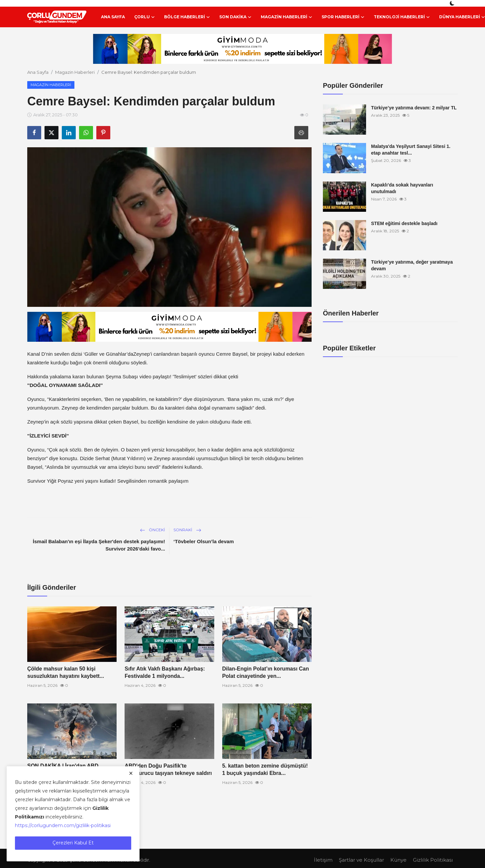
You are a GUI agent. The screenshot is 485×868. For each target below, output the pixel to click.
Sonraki (187, 530)
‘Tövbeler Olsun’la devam (204, 541)
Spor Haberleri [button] (343, 17)
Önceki (152, 530)
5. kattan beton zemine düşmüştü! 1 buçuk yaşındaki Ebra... (265, 769)
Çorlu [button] (145, 17)
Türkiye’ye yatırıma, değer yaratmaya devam (412, 265)
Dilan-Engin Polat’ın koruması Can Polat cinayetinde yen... (266, 672)
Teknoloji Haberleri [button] (402, 17)
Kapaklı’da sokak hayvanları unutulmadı (402, 188)
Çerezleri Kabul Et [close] (73, 843)
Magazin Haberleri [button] (287, 17)
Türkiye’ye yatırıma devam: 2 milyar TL (414, 108)
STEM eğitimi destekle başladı (404, 223)
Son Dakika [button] (235, 17)
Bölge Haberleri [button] (187, 17)
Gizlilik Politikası (433, 860)
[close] (131, 773)
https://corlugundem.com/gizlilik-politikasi (63, 825)
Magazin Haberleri (75, 72)
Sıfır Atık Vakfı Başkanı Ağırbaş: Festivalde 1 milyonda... (165, 672)
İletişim (323, 860)
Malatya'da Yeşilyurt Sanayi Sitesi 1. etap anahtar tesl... (411, 150)
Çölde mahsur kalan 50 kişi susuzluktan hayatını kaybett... (66, 672)
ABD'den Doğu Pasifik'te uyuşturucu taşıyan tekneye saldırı (168, 769)
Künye (398, 860)
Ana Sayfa (113, 17)
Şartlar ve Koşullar (361, 860)
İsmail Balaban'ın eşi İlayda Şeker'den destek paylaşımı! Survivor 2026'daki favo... (99, 545)
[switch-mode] (453, 3)
